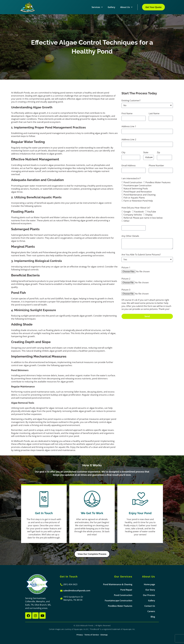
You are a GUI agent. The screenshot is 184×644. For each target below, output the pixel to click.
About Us (126, 7)
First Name (127, 113)
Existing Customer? (131, 100)
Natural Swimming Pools (136, 188)
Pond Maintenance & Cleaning (118, 584)
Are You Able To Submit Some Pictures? (141, 255)
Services (97, 7)
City (123, 152)
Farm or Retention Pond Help (138, 201)
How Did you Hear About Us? (136, 208)
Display (149, 215)
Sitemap (104, 635)
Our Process (149, 595)
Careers (151, 611)
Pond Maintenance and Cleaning (140, 195)
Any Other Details (130, 236)
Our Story (150, 590)
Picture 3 (126, 290)
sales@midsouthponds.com (77, 591)
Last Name (154, 113)
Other (127, 221)
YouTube (152, 212)
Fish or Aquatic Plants (134, 198)
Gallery (111, 7)
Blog (153, 617)
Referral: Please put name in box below (143, 218)
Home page (149, 584)
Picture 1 (126, 267)
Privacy (80, 635)
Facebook (139, 212)
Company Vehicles (133, 215)
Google (127, 212)
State (146, 152)
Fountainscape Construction (138, 185)
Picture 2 (126, 279)
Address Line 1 (129, 126)
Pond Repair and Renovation (138, 192)
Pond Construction (133, 182)
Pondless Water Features (158, 182)
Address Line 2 (129, 139)
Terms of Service (92, 635)
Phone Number (156, 165)
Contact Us (150, 606)
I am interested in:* (131, 178)
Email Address (129, 165)
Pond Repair (126, 590)
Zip (158, 152)
